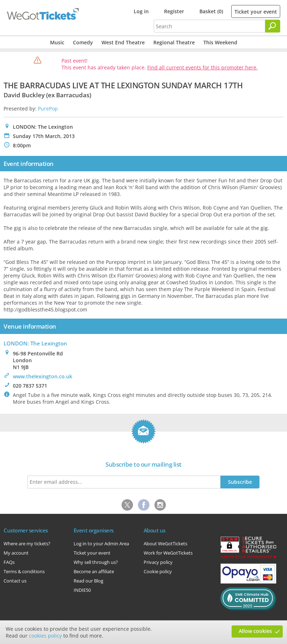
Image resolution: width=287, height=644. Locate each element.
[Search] (273, 26)
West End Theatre (123, 42)
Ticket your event (256, 12)
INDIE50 (82, 590)
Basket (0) (211, 11)
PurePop (48, 109)
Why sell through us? (96, 562)
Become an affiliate (94, 571)
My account (16, 553)
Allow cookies (255, 631)
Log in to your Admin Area (101, 544)
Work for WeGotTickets (168, 553)
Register (174, 11)
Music (57, 42)
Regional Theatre (174, 42)
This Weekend (220, 42)
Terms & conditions (24, 571)
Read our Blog (88, 581)
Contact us (15, 581)
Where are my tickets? (27, 544)
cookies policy (45, 636)
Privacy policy (158, 562)
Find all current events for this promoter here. (202, 67)
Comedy (83, 42)
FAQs (9, 562)
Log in (141, 11)
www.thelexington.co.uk (43, 376)
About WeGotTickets (165, 544)
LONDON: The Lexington (35, 343)
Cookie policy (158, 571)
